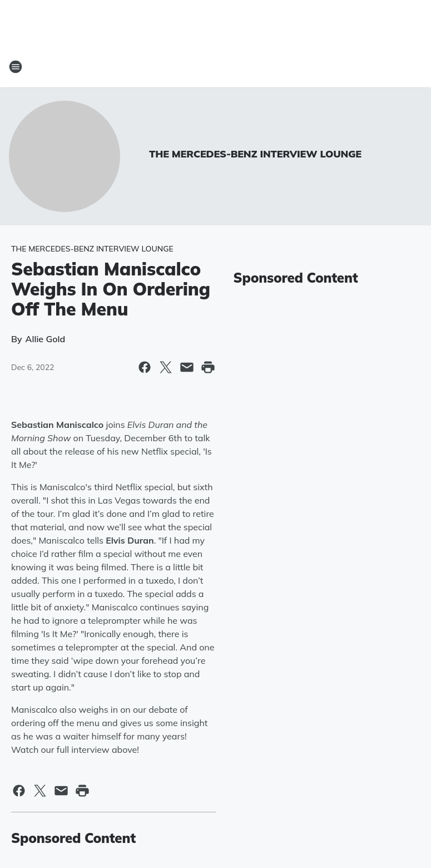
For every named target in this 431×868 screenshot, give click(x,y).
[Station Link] (216, 67)
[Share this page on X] (166, 367)
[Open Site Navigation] (16, 67)
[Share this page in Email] (187, 367)
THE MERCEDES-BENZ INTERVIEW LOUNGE (255, 154)
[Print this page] (208, 367)
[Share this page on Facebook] (145, 367)
